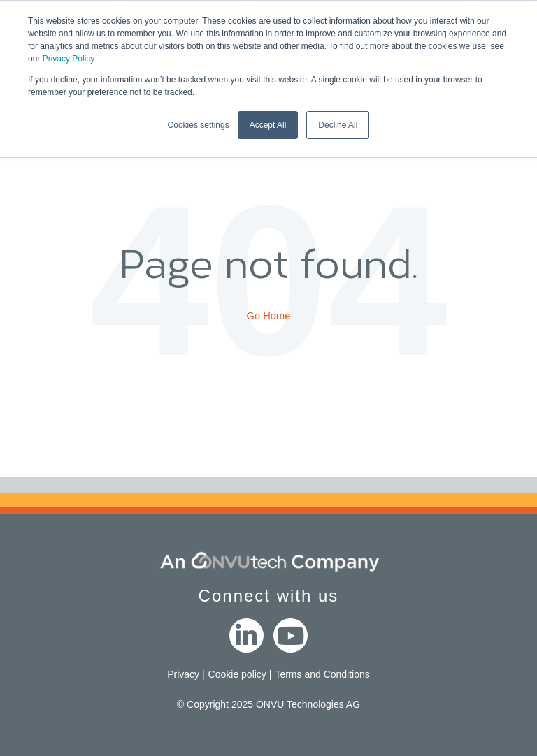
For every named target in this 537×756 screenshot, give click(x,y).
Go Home (269, 316)
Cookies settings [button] (199, 125)
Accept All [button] (268, 125)
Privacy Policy (69, 59)
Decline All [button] (338, 125)
